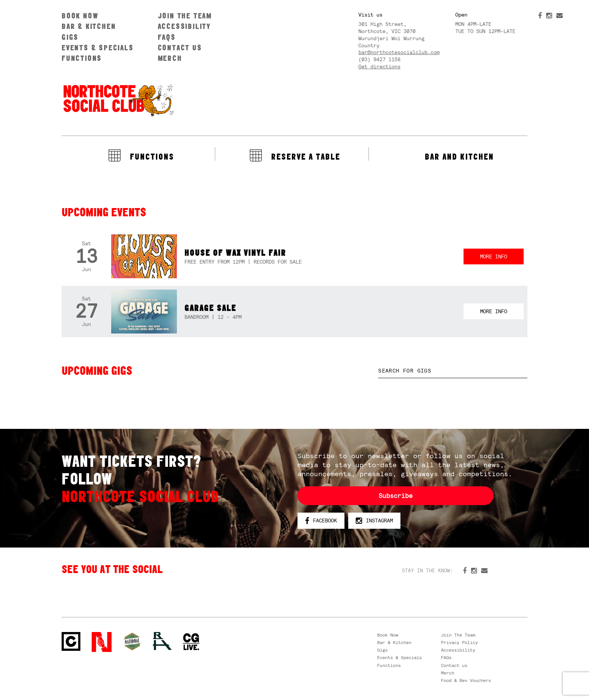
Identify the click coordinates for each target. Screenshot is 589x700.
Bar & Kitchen (89, 26)
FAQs (167, 37)
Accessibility (184, 26)
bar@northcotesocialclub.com (399, 52)
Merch (170, 58)
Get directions (379, 66)
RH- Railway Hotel (162, 641)
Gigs (70, 37)
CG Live (191, 642)
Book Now (80, 16)
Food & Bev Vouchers (466, 680)
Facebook (321, 521)
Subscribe (396, 496)
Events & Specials (98, 48)
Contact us (180, 48)
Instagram (374, 521)
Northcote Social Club (118, 100)
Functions (82, 58)
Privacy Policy (459, 643)
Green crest (132, 641)
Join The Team (185, 16)
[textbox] (453, 371)
